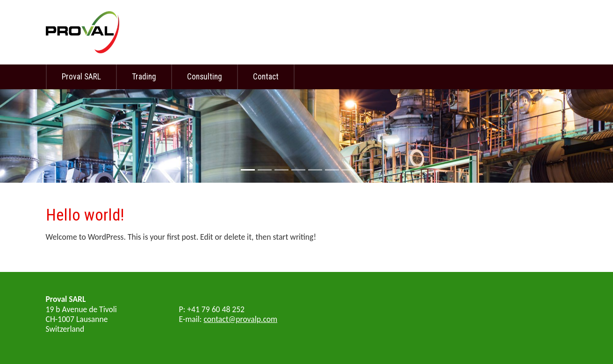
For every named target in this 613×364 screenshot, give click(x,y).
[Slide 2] (265, 170)
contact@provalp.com (241, 319)
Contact (266, 77)
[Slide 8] (366, 170)
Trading (144, 77)
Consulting (205, 77)
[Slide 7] (349, 170)
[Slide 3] (281, 170)
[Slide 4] (298, 170)
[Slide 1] (248, 170)
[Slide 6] (332, 170)
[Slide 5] (315, 170)
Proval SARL (81, 77)
